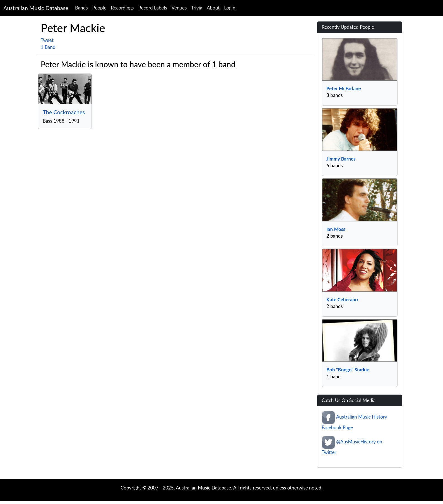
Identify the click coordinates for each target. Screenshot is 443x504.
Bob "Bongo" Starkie (348, 370)
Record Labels (152, 8)
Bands (81, 8)
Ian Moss (336, 229)
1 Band (48, 47)
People (99, 8)
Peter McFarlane (344, 88)
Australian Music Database (36, 8)
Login (230, 8)
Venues (179, 8)
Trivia (197, 8)
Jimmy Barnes (341, 159)
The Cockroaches (64, 112)
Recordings (122, 8)
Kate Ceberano (342, 299)
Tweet (47, 40)
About (213, 8)
